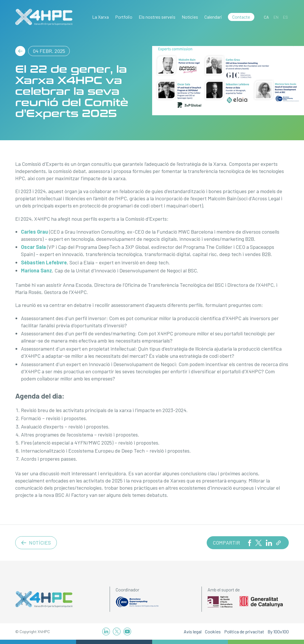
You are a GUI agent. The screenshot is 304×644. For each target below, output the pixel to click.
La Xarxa (100, 17)
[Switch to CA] (266, 17)
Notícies (190, 17)
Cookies (213, 631)
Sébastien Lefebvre (44, 262)
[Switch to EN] (276, 17)
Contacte (241, 17)
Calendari (213, 17)
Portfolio (124, 17)
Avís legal (193, 631)
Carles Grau (34, 232)
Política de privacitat (244, 631)
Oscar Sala (33, 247)
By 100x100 (278, 631)
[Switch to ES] (285, 17)
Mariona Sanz (36, 270)
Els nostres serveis (157, 17)
